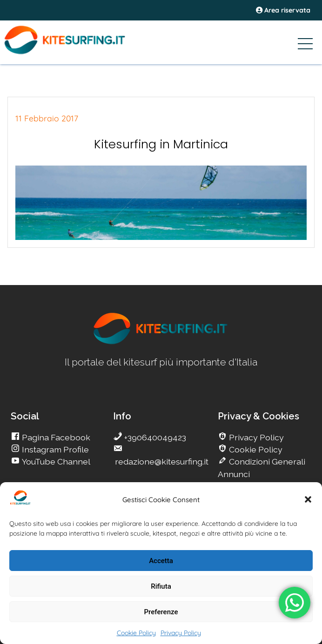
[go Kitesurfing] (161, 342)
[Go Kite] (79, 53)
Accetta (161, 561)
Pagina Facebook (55, 437)
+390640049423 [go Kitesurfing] (154, 437)
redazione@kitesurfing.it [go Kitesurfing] (161, 461)
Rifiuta (161, 586)
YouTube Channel (55, 461)
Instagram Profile (54, 449)
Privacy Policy (181, 633)
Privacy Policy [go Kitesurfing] (255, 437)
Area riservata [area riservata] (283, 10)
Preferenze (161, 612)
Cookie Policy (136, 633)
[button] (308, 499)
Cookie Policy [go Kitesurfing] (255, 449)
